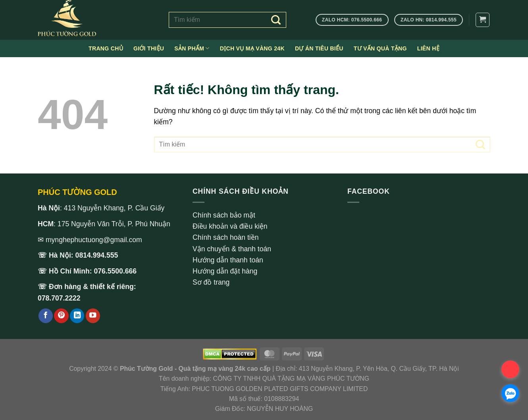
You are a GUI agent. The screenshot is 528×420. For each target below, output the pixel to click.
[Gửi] (276, 20)
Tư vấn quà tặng (380, 48)
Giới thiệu (149, 48)
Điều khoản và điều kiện (230, 226)
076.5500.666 (116, 271)
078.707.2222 (59, 298)
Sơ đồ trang (211, 282)
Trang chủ (106, 48)
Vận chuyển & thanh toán (232, 249)
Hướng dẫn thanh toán (228, 260)
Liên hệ (428, 48)
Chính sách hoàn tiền (226, 237)
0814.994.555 (97, 255)
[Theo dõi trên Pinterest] (61, 316)
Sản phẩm (192, 48)
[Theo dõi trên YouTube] (93, 316)
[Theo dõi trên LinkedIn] (77, 316)
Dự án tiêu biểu (319, 48)
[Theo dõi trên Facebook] (46, 316)
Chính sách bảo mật (224, 215)
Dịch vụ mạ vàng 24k (252, 48)
